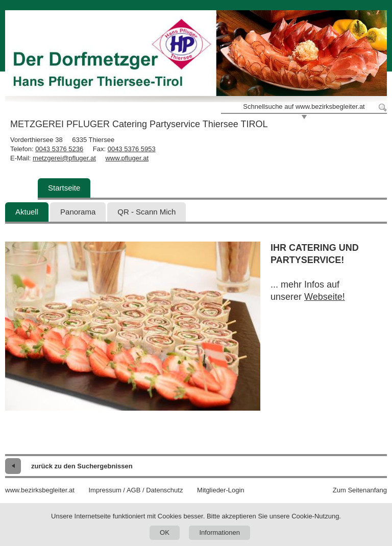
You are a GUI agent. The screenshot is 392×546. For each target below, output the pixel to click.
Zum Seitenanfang (360, 490)
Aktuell (27, 212)
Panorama (78, 212)
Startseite (64, 188)
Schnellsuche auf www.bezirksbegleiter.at (304, 106)
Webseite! (325, 297)
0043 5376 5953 (132, 149)
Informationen (219, 532)
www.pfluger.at (127, 158)
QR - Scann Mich (146, 212)
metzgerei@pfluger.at (64, 158)
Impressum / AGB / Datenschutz (136, 490)
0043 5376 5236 (59, 149)
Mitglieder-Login (221, 490)
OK (165, 532)
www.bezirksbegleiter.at (40, 490)
